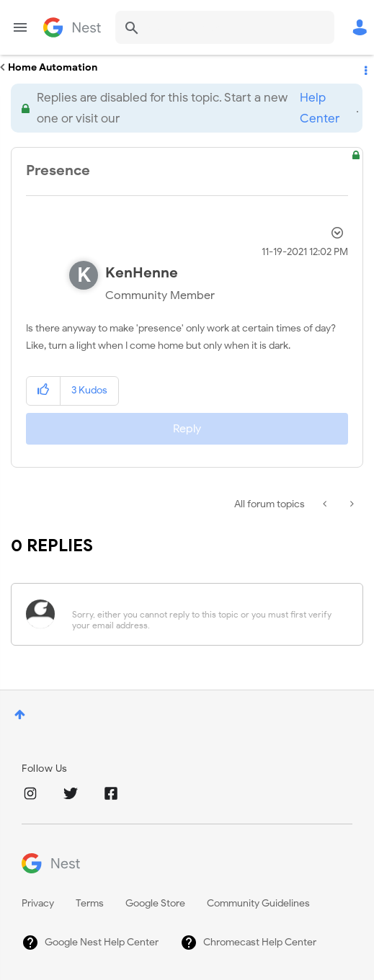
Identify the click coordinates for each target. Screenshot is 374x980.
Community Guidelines (258, 903)
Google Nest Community (72, 27)
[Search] (225, 27)
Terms (90, 903)
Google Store (155, 903)
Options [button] (365, 68)
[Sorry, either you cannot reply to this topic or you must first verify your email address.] (206, 614)
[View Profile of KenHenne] (142, 273)
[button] (44, 391)
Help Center (320, 108)
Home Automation (53, 67)
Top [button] (20, 714)
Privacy (38, 903)
